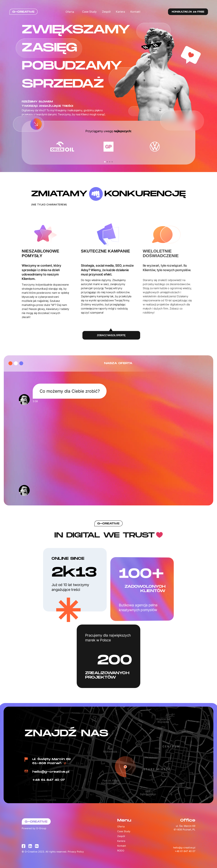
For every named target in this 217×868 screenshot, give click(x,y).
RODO (121, 851)
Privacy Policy (76, 852)
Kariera (120, 12)
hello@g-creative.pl (51, 772)
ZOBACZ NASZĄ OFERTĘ (111, 334)
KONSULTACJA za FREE (188, 12)
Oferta (71, 12)
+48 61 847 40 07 (49, 780)
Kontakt (135, 12)
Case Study (89, 12)
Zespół (106, 12)
